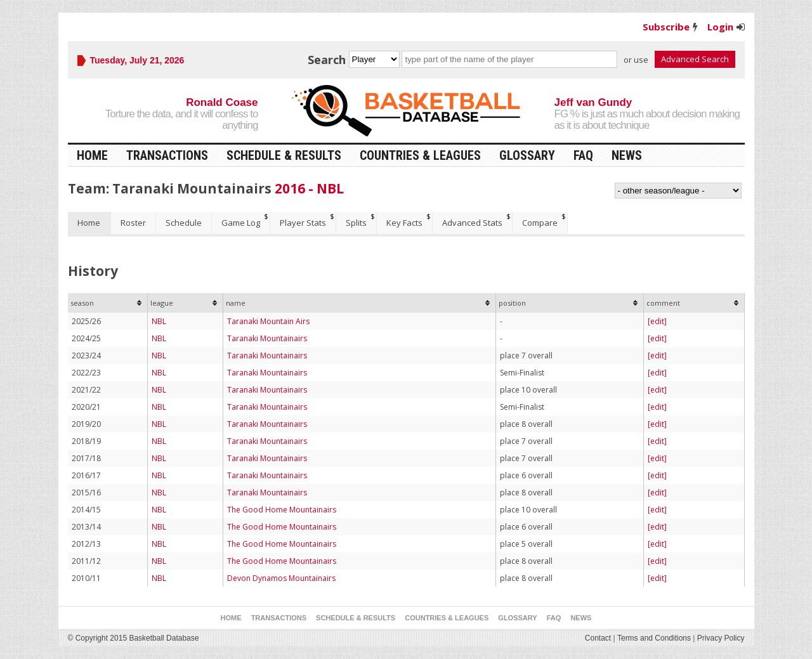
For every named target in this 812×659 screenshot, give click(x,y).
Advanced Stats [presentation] (472, 223)
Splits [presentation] (356, 223)
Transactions (167, 155)
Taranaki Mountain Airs (268, 321)
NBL (159, 321)
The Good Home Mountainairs (282, 510)
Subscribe (666, 27)
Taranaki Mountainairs (267, 338)
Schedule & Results (284, 155)
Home (92, 155)
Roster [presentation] (133, 223)
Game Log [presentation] (241, 223)
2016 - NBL (309, 188)
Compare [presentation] (540, 223)
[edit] (657, 321)
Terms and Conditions (654, 638)
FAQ (583, 155)
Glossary (527, 155)
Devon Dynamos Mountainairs (281, 578)
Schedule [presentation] (184, 223)
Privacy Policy (721, 638)
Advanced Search (695, 59)
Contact (598, 638)
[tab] (89, 223)
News (627, 155)
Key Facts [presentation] (404, 223)
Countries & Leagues (420, 155)
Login (720, 27)
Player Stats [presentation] (303, 223)
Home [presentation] (89, 223)
